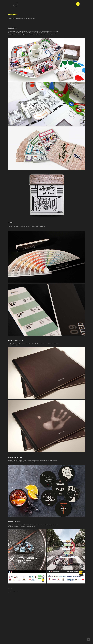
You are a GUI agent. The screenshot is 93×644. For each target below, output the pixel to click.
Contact (15, 6)
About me (15, 4)
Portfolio (15, 2)
